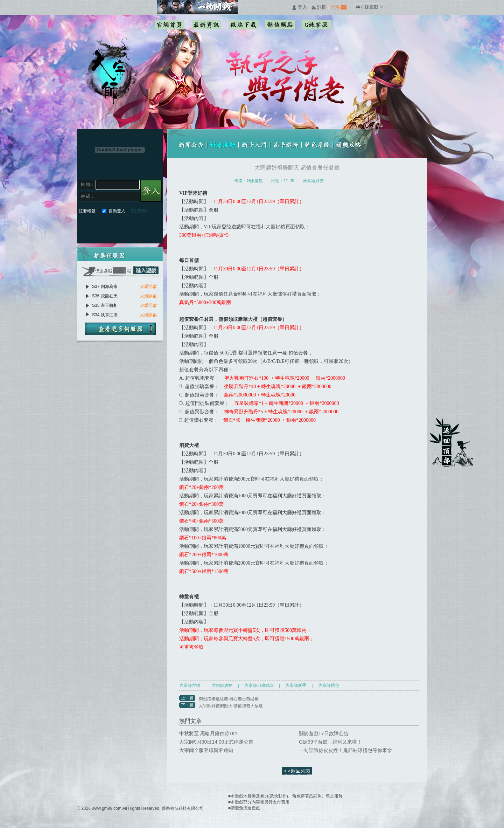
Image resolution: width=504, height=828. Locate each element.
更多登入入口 (147, 227)
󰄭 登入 (299, 8)
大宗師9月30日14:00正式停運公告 (216, 742)
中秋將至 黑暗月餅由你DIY (208, 733)
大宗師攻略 (222, 685)
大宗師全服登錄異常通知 (206, 750)
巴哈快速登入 (109, 227)
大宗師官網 (190, 685)
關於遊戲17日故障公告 (324, 733)
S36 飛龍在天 (105, 296)
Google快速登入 (97, 227)
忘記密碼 (139, 211)
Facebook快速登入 (84, 227)
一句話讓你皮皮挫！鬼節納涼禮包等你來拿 (345, 750)
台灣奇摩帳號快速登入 (135, 227)
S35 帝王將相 (105, 305)
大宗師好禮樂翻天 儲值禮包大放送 (231, 706)
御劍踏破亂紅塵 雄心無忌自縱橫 (229, 699)
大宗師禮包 (329, 685)
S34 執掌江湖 (105, 315)
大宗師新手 (296, 685)
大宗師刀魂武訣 (259, 685)
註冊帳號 (87, 211)
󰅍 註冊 (319, 8)
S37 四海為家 (105, 287)
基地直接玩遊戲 (122, 227)
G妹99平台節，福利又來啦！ (330, 742)
